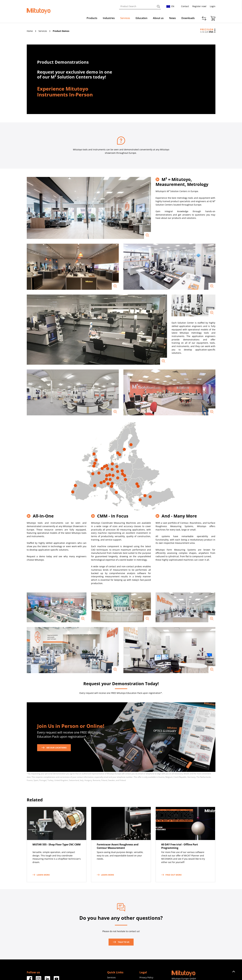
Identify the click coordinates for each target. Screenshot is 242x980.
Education (141, 18)
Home (30, 31)
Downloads (188, 18)
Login (213, 6)
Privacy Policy (146, 977)
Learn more (41, 875)
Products (92, 18)
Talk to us (121, 942)
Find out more (171, 875)
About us (158, 18)
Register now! (199, 6)
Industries (109, 18)
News (172, 18)
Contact (185, 6)
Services (125, 18)
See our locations (54, 748)
